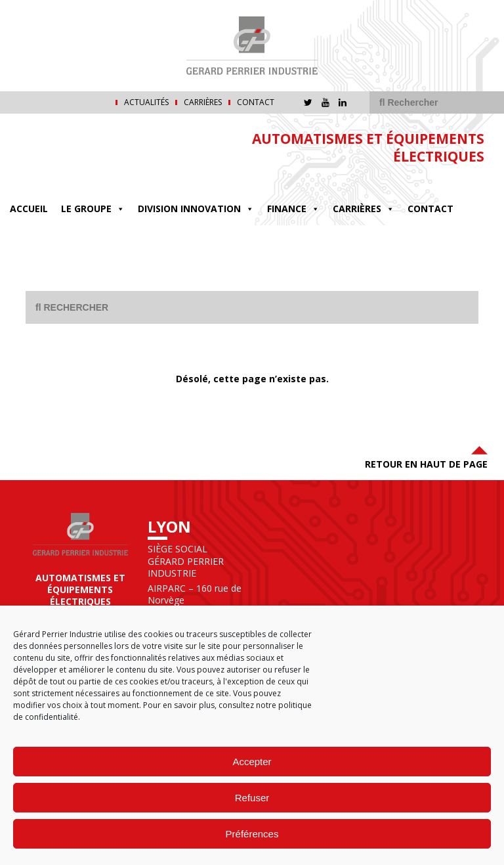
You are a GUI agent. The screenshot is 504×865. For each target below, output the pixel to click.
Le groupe (93, 209)
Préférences (252, 834)
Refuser (252, 798)
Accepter (252, 762)
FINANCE (293, 209)
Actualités (146, 102)
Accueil (29, 209)
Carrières (203, 102)
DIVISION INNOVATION (196, 209)
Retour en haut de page (426, 456)
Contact (256, 102)
